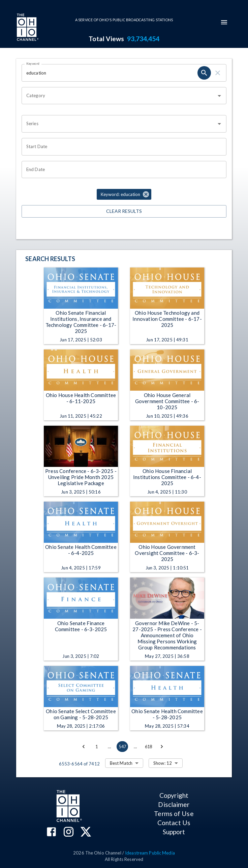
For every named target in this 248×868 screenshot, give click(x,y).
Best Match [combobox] (121, 763)
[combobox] (119, 96)
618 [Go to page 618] (149, 747)
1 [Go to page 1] (96, 747)
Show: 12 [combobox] (163, 763)
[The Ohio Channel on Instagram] (69, 832)
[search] (204, 73)
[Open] (219, 96)
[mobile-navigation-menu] (224, 22)
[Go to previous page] (84, 747)
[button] (124, 194)
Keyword (33, 63)
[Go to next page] (162, 747)
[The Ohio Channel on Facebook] (51, 832)
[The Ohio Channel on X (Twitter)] (86, 832)
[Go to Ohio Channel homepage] (27, 28)
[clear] (218, 73)
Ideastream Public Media (150, 853)
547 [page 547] (122, 747)
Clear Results (124, 211)
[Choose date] (122, 147)
